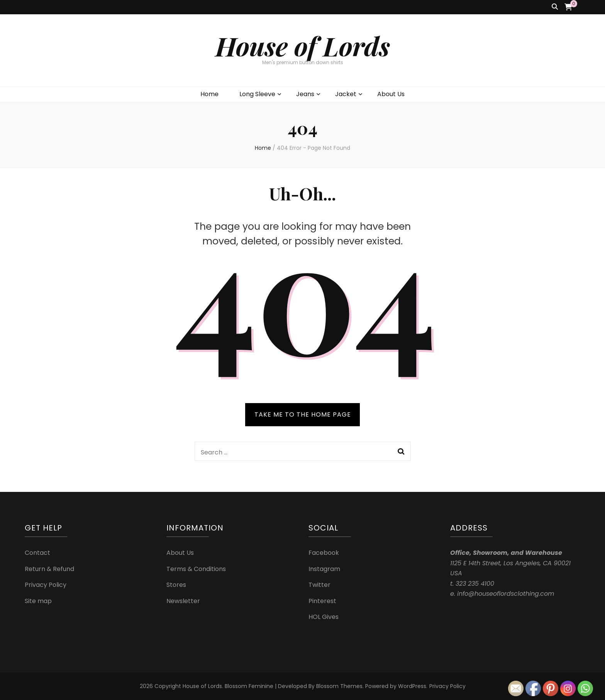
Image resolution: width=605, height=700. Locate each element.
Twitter (319, 585)
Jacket (346, 94)
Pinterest (322, 601)
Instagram (324, 569)
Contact (37, 553)
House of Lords (303, 46)
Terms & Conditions (196, 569)
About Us (391, 94)
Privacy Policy (46, 585)
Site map (38, 601)
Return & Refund (49, 569)
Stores (176, 585)
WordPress (412, 686)
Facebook (324, 553)
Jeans (305, 94)
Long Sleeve (257, 94)
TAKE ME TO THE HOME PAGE (303, 414)
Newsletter (183, 601)
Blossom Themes (339, 686)
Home (209, 94)
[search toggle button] (555, 7)
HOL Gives (324, 617)
